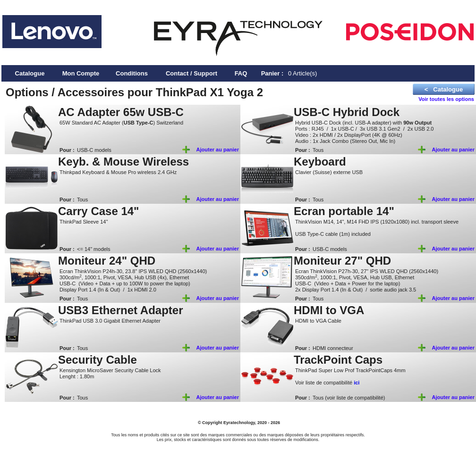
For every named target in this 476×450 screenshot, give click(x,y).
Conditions (132, 73)
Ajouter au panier (218, 150)
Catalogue (30, 73)
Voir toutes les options (446, 99)
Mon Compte (81, 73)
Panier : (272, 73)
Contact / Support (191, 73)
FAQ (241, 73)
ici (357, 383)
